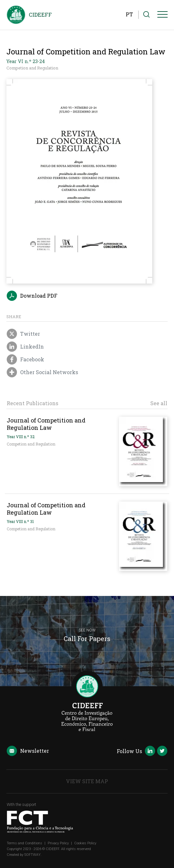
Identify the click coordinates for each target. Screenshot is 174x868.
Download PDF (32, 296)
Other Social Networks (42, 373)
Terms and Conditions (24, 843)
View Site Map (87, 781)
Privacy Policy (58, 843)
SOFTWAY (32, 855)
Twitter (23, 334)
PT (129, 14)
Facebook (25, 360)
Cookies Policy (85, 843)
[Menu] (162, 16)
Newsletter (28, 751)
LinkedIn (25, 347)
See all (159, 403)
